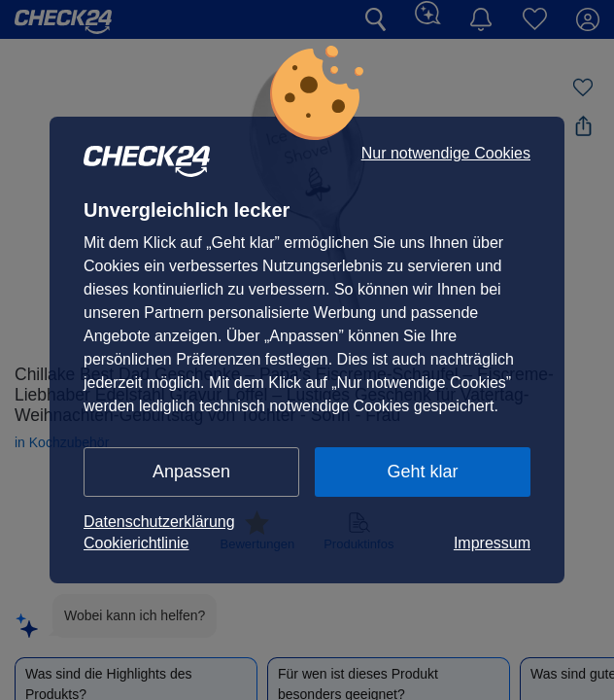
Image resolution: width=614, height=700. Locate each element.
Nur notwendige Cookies (446, 154)
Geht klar (422, 472)
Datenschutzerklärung (159, 522)
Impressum (492, 543)
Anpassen (191, 472)
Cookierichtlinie (136, 543)
